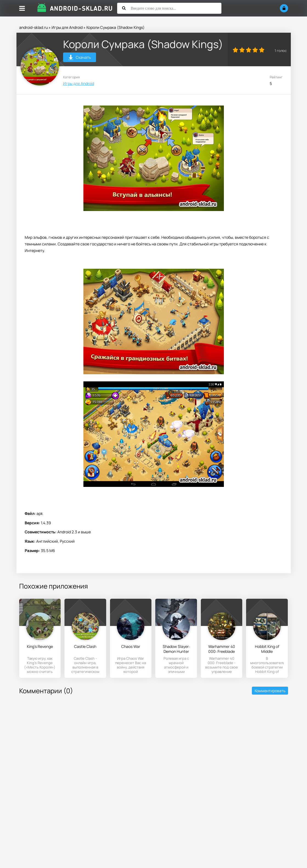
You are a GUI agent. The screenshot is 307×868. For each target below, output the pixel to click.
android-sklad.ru (33, 27)
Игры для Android (67, 27)
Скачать (79, 58)
